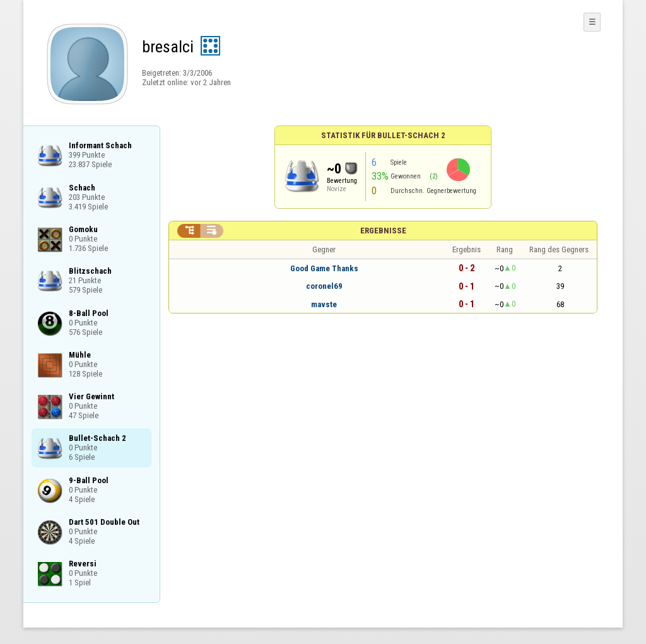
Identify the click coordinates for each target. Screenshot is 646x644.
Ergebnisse (383, 231)
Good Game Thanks (324, 268)
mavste (324, 304)
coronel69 (324, 286)
